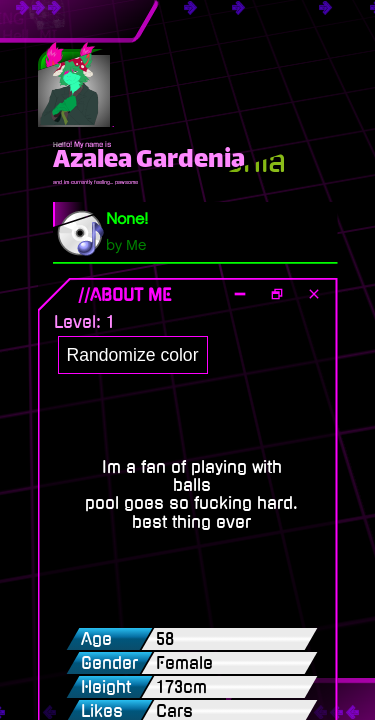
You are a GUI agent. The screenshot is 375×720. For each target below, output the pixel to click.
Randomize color (133, 355)
